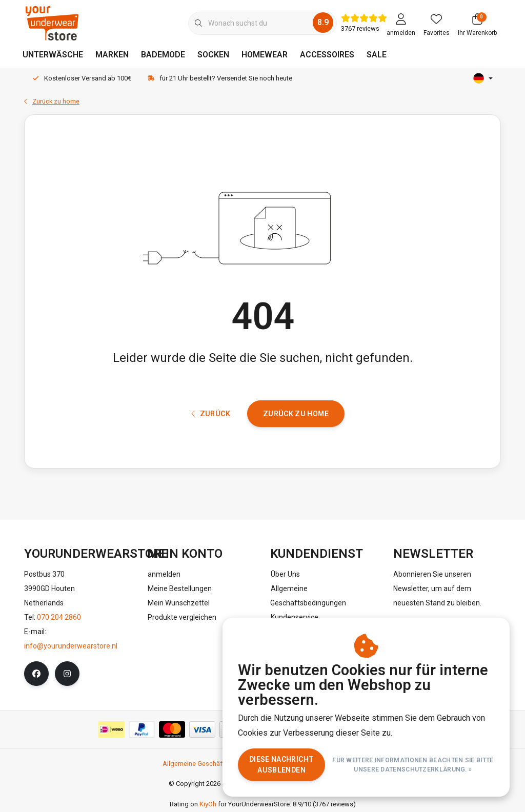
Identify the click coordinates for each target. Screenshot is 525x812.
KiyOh (208, 805)
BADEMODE (163, 55)
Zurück (211, 414)
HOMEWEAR (265, 55)
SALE (377, 55)
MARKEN (112, 55)
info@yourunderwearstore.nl (71, 646)
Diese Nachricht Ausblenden (281, 765)
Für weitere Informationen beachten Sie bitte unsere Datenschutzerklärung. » (413, 765)
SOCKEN (213, 55)
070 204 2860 (59, 617)
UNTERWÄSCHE (53, 55)
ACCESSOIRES (327, 55)
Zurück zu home (296, 414)
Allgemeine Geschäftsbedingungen (215, 764)
